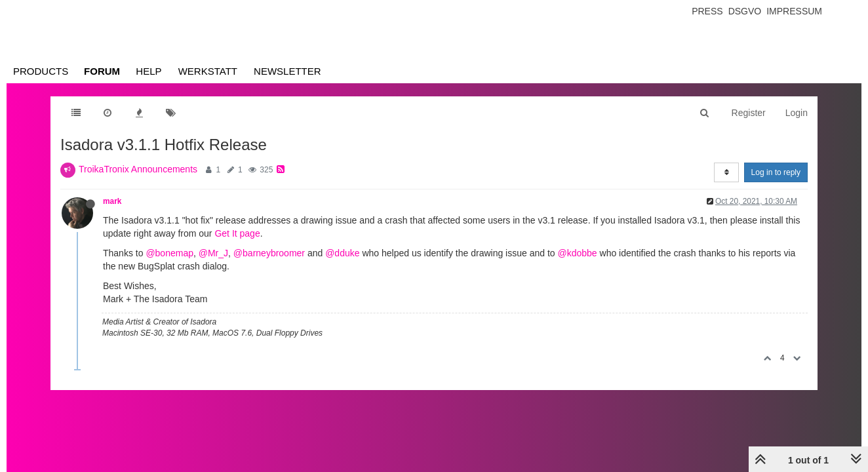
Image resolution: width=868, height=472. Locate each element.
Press (707, 11)
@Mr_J (213, 253)
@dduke (342, 253)
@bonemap (169, 253)
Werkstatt (208, 71)
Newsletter (287, 71)
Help (148, 71)
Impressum (794, 11)
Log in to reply (776, 172)
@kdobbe (578, 253)
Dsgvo (745, 11)
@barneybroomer (269, 253)
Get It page (237, 233)
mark (112, 201)
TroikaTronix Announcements (138, 169)
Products (41, 71)
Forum (102, 71)
